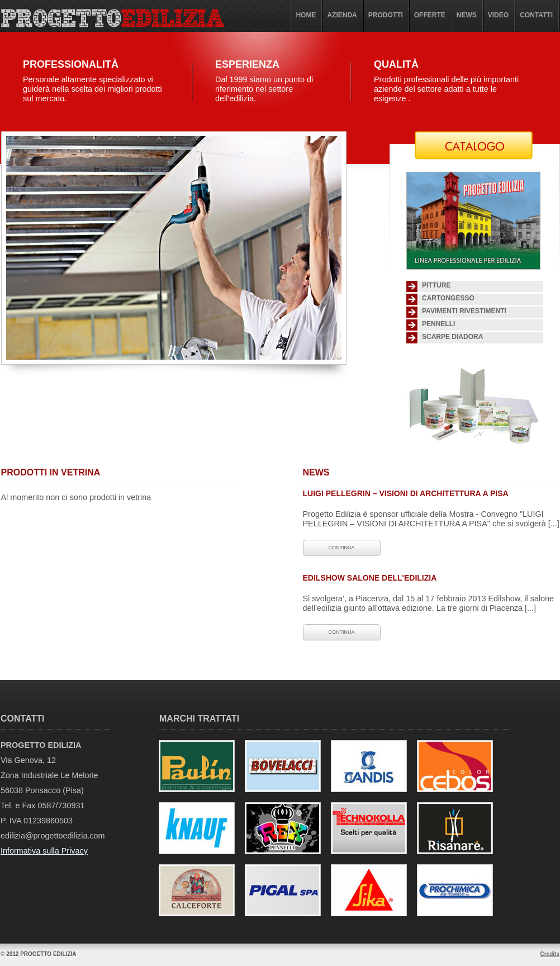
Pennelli (438, 324)
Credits (550, 954)
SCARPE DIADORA (452, 337)
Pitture (436, 285)
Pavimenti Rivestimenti (464, 311)
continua (342, 548)
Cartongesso (448, 298)
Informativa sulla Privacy (44, 851)
